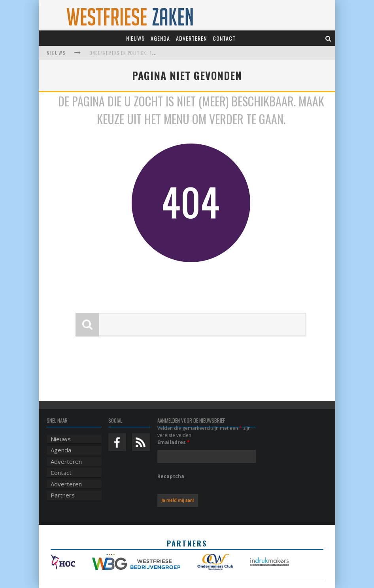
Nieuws (135, 38)
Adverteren (191, 38)
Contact (224, 38)
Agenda (160, 38)
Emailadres (174, 442)
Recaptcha (171, 476)
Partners (63, 495)
